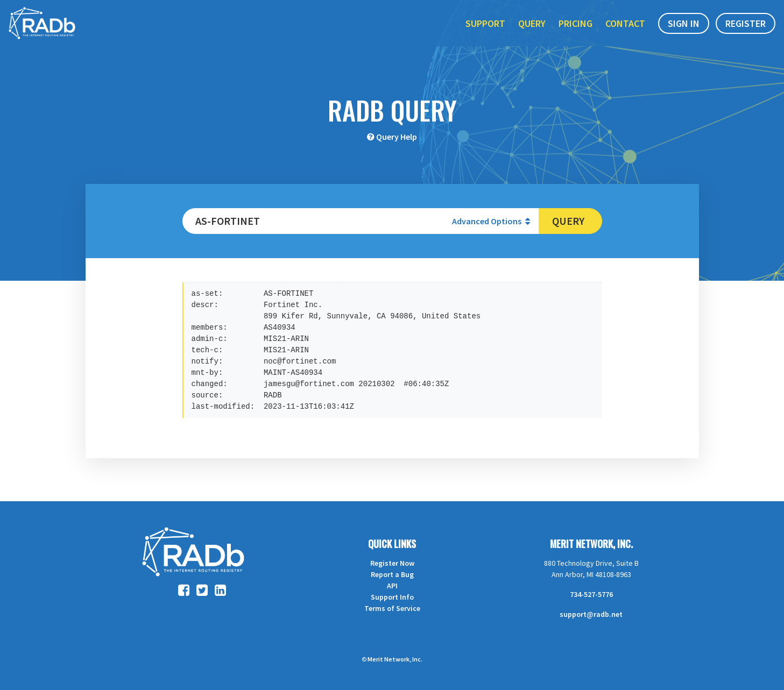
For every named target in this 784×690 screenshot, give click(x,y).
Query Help (397, 137)
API (392, 586)
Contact (625, 31)
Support (485, 31)
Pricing (575, 31)
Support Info (392, 597)
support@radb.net (591, 614)
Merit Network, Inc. (591, 544)
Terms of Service (392, 608)
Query (532, 31)
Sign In (684, 31)
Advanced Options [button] (491, 221)
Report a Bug (392, 574)
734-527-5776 (591, 594)
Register (746, 31)
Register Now (392, 563)
